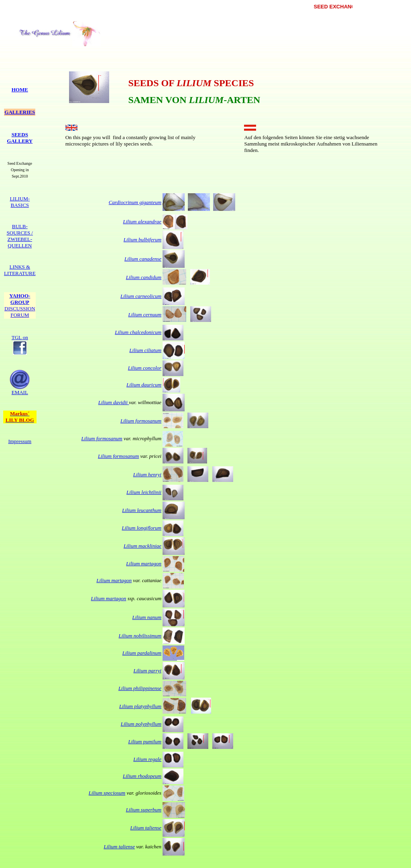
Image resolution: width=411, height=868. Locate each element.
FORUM (20, 312)
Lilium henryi (147, 474)
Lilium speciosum (107, 793)
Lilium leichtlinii (144, 492)
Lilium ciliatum (145, 350)
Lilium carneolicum (141, 296)
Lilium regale (147, 759)
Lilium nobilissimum (140, 636)
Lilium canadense (143, 259)
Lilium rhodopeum (142, 776)
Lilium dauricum (144, 385)
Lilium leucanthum (142, 510)
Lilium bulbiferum (142, 240)
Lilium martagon (144, 563)
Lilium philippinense (140, 688)
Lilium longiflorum (142, 528)
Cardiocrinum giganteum (135, 202)
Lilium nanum (147, 617)
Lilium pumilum (145, 742)
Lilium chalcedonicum (138, 332)
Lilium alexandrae (142, 222)
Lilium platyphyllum (140, 706)
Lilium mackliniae (142, 546)
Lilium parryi (147, 671)
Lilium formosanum (141, 421)
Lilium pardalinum (142, 653)
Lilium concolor (145, 368)
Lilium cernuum (145, 315)
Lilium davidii (114, 402)
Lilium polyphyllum (141, 724)
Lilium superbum (144, 810)
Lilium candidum (144, 277)
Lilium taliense (146, 828)
